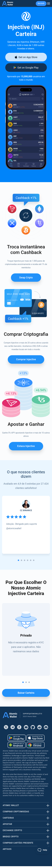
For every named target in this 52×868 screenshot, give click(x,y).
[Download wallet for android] (26, 68)
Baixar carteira (26, 693)
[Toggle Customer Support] (43, 850)
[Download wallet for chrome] (35, 745)
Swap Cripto (26, 278)
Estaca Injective (26, 446)
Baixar (41, 3)
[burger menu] (49, 4)
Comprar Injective (26, 359)
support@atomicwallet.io (32, 714)
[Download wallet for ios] (26, 57)
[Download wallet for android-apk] (17, 745)
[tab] (18, 560)
